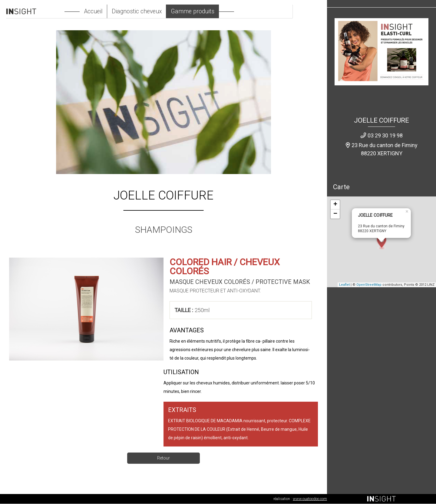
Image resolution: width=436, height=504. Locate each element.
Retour (163, 458)
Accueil (106, 12)
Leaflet (344, 285)
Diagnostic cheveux (151, 12)
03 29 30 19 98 (385, 136)
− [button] (335, 214)
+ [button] (335, 205)
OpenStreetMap (369, 285)
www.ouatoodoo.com (310, 499)
